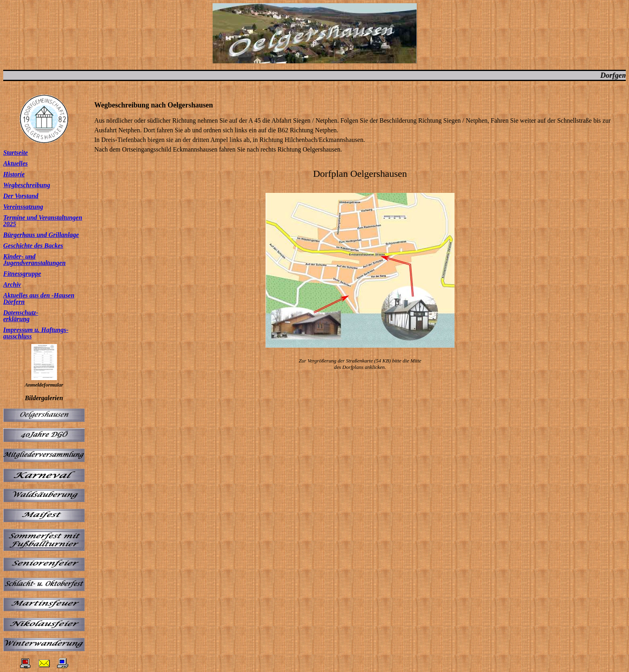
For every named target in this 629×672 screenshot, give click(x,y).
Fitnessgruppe (22, 274)
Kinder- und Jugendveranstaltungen (34, 260)
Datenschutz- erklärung (21, 316)
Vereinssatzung (23, 207)
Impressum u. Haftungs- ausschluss (36, 333)
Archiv (12, 284)
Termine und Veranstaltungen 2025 (43, 221)
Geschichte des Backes (33, 246)
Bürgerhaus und (25, 235)
